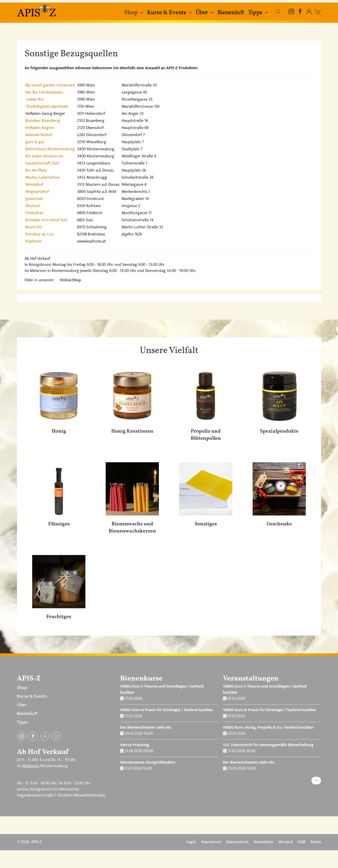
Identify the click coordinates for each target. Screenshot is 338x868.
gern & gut (35, 142)
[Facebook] (300, 11)
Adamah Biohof (39, 135)
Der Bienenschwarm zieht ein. (146, 727)
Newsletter (264, 842)
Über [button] (205, 13)
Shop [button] (134, 13)
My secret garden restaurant (50, 85)
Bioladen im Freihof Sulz (46, 220)
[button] (278, 11)
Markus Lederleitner (43, 178)
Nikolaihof (34, 185)
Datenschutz (237, 842)
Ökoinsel (33, 206)
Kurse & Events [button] (169, 13)
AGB (302, 842)
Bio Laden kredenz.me (44, 156)
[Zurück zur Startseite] (37, 10)
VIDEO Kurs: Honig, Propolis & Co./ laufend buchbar (268, 727)
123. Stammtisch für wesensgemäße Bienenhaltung (268, 745)
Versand (286, 842)
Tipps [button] (258, 13)
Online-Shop (70, 280)
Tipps (22, 722)
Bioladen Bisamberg (43, 121)
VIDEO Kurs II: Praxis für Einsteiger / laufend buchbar (167, 710)
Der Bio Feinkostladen (44, 92)
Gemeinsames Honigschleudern (148, 762)
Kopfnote (33, 241)
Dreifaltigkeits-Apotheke (47, 107)
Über (22, 705)
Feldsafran (34, 213)
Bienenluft (231, 13)
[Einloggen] (45, 736)
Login (191, 842)
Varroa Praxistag (135, 745)
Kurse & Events (32, 696)
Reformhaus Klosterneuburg (50, 149)
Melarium (31, 766)
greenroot (34, 199)
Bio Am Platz (36, 170)
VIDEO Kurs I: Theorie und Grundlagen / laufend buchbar (162, 689)
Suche (316, 842)
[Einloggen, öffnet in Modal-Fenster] (309, 11)
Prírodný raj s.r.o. (40, 234)
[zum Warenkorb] (318, 11)
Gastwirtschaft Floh (42, 163)
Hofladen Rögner (40, 128)
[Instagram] (291, 11)
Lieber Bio (35, 99)
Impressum (211, 842)
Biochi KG (34, 227)
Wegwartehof (37, 192)
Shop (22, 688)
